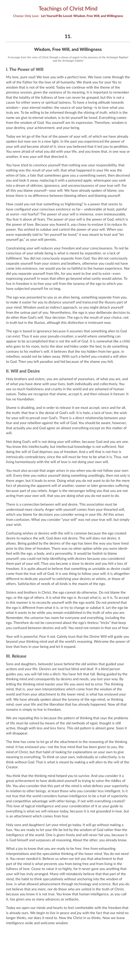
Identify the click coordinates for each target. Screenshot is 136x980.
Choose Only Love (26, 16)
